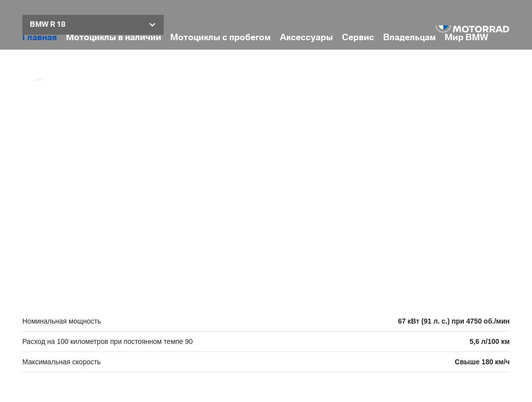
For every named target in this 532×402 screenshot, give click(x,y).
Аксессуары (306, 37)
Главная (40, 37)
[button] (93, 25)
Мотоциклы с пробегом (220, 37)
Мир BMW (466, 37)
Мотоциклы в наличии (114, 37)
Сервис (358, 37)
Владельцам (409, 37)
